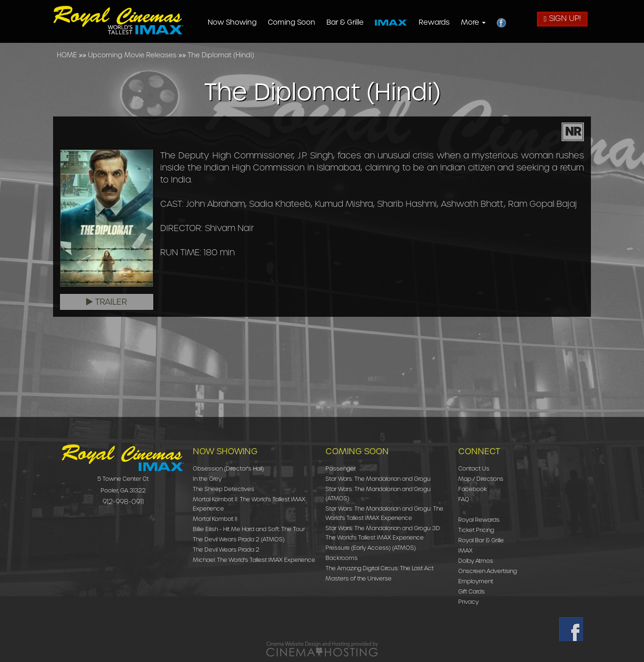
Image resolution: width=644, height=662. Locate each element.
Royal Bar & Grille (481, 540)
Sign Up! (562, 18)
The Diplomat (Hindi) (221, 55)
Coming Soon (292, 22)
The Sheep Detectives (224, 489)
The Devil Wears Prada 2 (226, 549)
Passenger (341, 468)
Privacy (468, 602)
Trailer (107, 302)
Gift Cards (471, 591)
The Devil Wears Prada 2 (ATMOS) (239, 539)
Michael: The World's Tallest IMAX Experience (254, 560)
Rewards (435, 22)
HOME (67, 55)
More (474, 22)
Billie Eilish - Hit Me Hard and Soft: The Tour (249, 529)
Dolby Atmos (476, 561)
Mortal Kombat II (215, 519)
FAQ (464, 499)
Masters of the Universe (359, 578)
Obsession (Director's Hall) (228, 468)
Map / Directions (481, 479)
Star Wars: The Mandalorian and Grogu (378, 479)
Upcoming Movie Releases (132, 55)
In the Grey (207, 479)
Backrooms (342, 558)
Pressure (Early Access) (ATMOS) (371, 548)
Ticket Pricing (476, 530)
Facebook (473, 489)
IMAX (465, 550)
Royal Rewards (479, 520)
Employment (476, 581)
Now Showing (233, 22)
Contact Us (474, 468)
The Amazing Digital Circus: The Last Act (380, 568)
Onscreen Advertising (488, 571)
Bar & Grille (346, 22)
